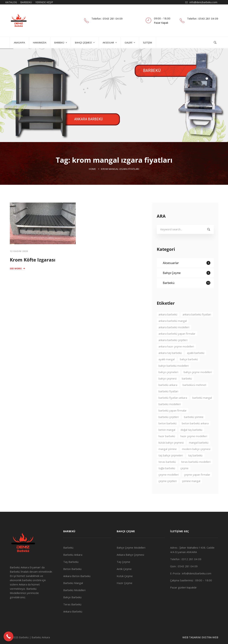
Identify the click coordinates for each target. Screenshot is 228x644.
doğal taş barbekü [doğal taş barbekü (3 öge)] (191, 440)
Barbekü (187, 293)
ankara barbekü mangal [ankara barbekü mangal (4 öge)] (173, 331)
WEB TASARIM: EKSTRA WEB (200, 637)
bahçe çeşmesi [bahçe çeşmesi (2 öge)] (168, 389)
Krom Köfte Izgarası (33, 260)
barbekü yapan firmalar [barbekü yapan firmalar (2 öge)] (173, 421)
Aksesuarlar (187, 273)
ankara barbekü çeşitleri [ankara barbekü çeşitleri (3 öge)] (173, 350)
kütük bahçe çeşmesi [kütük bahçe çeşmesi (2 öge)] (171, 453)
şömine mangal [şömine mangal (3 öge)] (191, 491)
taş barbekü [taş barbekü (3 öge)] (195, 465)
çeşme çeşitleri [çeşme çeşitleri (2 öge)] (168, 491)
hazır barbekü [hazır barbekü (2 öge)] (167, 446)
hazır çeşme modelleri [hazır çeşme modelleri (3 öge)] (194, 446)
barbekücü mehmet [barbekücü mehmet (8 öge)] (194, 395)
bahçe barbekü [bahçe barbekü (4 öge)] (189, 369)
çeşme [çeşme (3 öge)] (184, 478)
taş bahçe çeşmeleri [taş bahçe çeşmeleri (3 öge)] (171, 465)
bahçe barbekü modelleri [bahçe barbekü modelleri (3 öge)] (174, 376)
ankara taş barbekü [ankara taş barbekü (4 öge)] (170, 363)
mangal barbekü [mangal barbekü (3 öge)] (199, 453)
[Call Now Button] (8, 636)
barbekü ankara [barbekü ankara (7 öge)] (168, 395)
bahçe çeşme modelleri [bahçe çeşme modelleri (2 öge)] (198, 382)
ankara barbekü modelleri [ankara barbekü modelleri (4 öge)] (174, 337)
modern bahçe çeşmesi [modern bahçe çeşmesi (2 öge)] (196, 459)
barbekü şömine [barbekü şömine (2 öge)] (194, 427)
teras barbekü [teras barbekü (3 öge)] (167, 472)
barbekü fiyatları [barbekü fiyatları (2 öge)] (168, 401)
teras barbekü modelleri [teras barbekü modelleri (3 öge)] (196, 472)
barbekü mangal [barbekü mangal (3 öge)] (202, 408)
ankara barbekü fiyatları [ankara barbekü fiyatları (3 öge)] (197, 324)
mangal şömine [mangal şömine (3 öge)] (168, 459)
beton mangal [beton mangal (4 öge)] (167, 440)
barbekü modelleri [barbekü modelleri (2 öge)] (170, 414)
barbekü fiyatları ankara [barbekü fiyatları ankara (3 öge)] (173, 408)
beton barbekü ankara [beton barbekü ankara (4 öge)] (195, 433)
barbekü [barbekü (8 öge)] (187, 389)
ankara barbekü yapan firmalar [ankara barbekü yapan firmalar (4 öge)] (177, 344)
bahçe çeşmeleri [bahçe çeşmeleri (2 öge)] (168, 382)
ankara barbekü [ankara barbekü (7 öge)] (168, 324)
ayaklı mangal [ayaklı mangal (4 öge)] (167, 369)
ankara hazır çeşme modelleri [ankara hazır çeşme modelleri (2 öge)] (176, 357)
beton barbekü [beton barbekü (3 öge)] (168, 433)
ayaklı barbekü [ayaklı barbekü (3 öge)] (196, 363)
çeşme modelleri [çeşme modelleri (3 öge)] (169, 485)
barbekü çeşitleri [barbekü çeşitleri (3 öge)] (169, 427)
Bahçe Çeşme (187, 283)
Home (92, 169)
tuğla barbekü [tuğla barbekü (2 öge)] (167, 478)
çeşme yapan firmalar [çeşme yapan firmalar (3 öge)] (197, 485)
